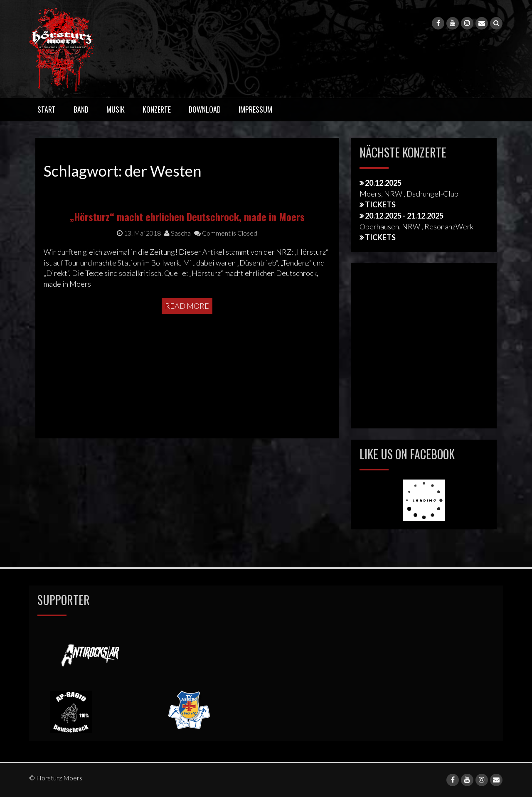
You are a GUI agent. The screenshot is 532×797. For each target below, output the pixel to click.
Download (205, 109)
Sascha (177, 292)
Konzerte (157, 109)
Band (81, 109)
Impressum (255, 109)
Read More (187, 365)
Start (47, 109)
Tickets (380, 204)
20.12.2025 (383, 183)
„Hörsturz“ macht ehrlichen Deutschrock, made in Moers (187, 276)
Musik (116, 109)
